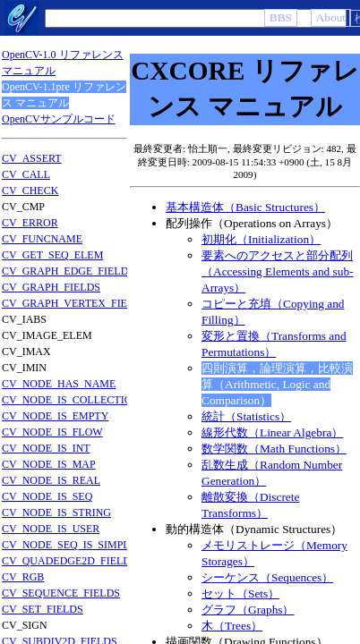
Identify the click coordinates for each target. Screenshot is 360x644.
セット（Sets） (240, 593)
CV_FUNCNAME (42, 239)
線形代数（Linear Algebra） (272, 432)
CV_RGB (23, 577)
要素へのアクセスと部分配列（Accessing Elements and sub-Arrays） (278, 271)
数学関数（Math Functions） (274, 449)
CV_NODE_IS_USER (51, 529)
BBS (281, 17)
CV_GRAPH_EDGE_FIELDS (68, 271)
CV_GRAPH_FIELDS (51, 287)
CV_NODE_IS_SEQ (47, 496)
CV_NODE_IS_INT (46, 448)
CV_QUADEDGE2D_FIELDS (69, 561)
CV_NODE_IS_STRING (56, 513)
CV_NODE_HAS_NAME (59, 384)
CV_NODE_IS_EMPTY (55, 416)
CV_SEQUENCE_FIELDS (61, 593)
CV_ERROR (30, 223)
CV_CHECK (30, 191)
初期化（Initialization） (261, 239)
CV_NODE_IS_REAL (51, 480)
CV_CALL (26, 174)
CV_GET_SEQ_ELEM (52, 255)
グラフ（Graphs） (248, 610)
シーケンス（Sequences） (267, 577)
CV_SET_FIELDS (43, 609)
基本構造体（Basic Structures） (245, 207)
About (331, 17)
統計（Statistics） (246, 416)
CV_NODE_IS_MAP (49, 464)
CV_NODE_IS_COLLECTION (71, 400)
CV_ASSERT (32, 158)
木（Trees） (232, 626)
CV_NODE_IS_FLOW (52, 432)
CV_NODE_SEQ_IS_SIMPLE (69, 545)
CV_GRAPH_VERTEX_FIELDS (75, 303)
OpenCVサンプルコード (59, 119)
